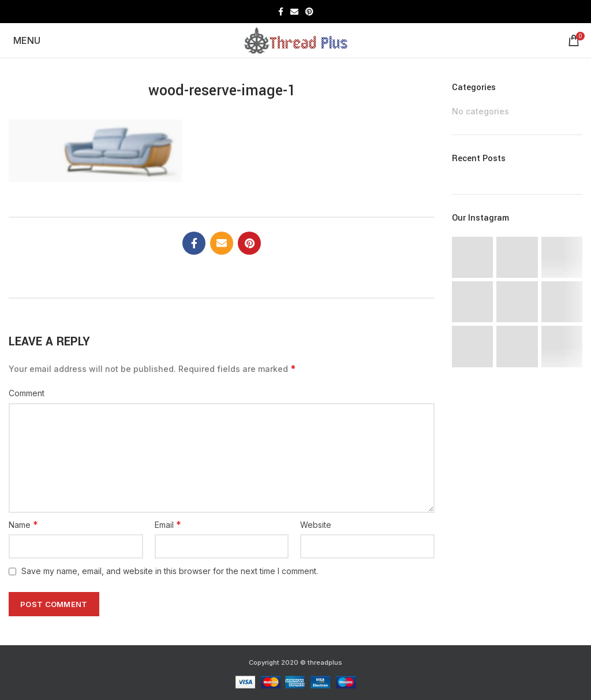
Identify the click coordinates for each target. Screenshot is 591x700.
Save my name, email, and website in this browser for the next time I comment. (170, 571)
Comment (27, 393)
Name (23, 524)
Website (316, 525)
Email (168, 524)
